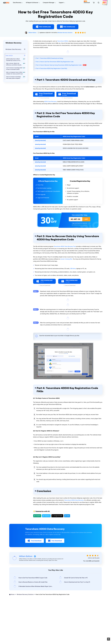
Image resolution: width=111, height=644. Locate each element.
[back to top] (108, 639)
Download (87, 2)
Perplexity (46, 516)
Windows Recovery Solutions (65, 33)
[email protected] (40, 140)
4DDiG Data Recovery (50, 101)
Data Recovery (17, 3)
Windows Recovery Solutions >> (26, 594)
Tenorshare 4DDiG (63, 41)
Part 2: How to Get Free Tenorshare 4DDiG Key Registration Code (55, 62)
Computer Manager (49, 3)
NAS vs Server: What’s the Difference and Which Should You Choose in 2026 (16, 64)
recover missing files (66, 259)
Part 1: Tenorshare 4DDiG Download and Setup (50, 58)
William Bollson (32, 33)
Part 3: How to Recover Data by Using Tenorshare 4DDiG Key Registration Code (59, 65)
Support (61, 3)
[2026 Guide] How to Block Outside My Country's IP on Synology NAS (16, 60)
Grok (67, 516)
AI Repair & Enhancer (32, 3)
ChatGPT (37, 516)
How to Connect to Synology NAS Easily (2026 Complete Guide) (16, 78)
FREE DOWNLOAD (43, 27)
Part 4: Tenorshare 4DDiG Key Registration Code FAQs (52, 68)
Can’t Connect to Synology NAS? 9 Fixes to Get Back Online (16, 69)
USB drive (73, 269)
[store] (94, 3)
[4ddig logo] (6, 3)
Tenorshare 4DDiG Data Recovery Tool (65, 246)
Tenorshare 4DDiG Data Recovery (74, 500)
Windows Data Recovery (13, 49)
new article (9, 56)
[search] (99, 3)
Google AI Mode (57, 516)
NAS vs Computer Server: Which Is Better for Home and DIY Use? (16, 73)
